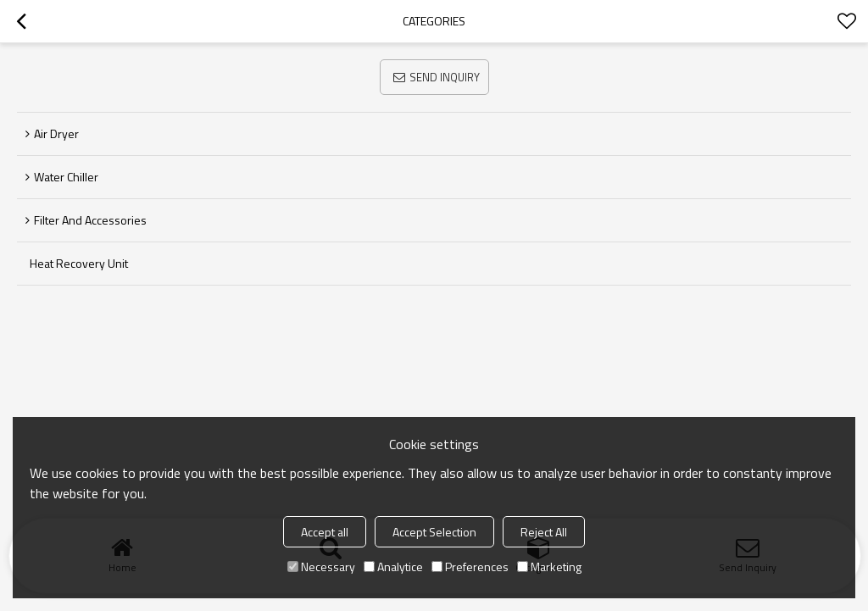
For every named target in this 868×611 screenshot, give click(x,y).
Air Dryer (56, 133)
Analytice (393, 567)
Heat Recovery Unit (79, 263)
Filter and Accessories (90, 220)
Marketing (549, 567)
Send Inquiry (445, 77)
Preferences (470, 567)
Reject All (544, 532)
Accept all (325, 532)
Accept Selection (434, 532)
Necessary (321, 567)
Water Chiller (66, 177)
